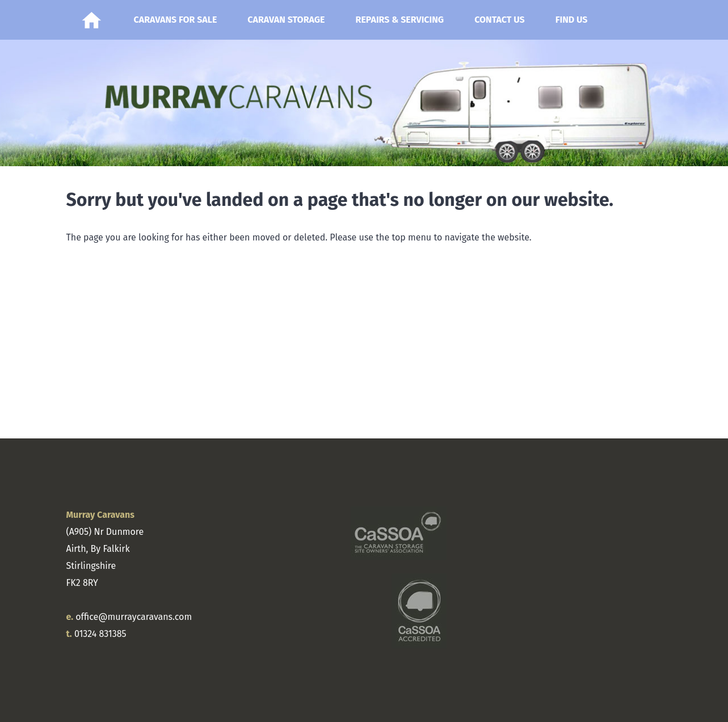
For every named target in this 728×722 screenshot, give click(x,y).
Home (92, 20)
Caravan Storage (286, 20)
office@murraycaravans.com (134, 617)
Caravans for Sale (176, 20)
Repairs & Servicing (400, 20)
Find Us (572, 20)
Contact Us (500, 20)
